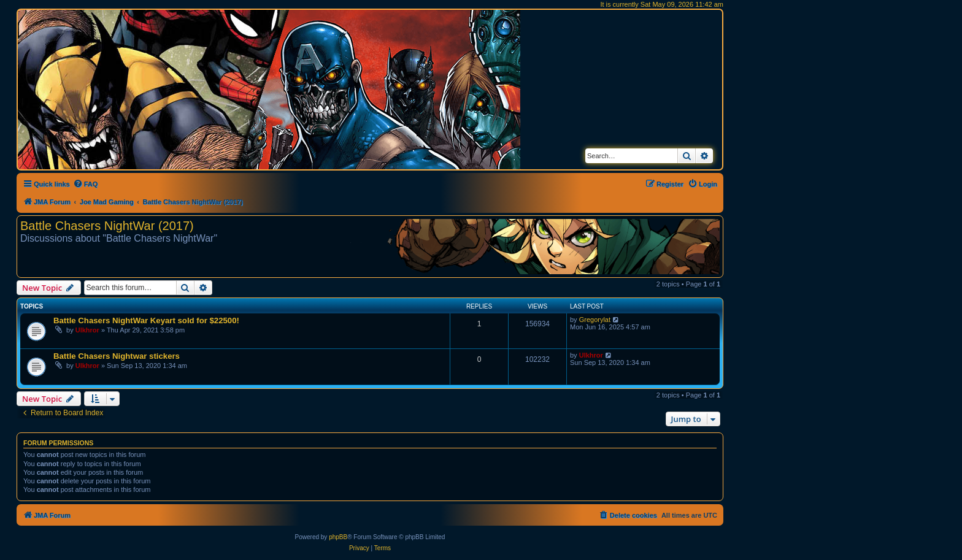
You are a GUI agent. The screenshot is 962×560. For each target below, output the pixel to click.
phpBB (338, 537)
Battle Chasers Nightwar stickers (117, 356)
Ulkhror (87, 330)
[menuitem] (86, 184)
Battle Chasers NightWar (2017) (107, 226)
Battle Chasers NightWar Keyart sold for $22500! (146, 320)
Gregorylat (595, 320)
